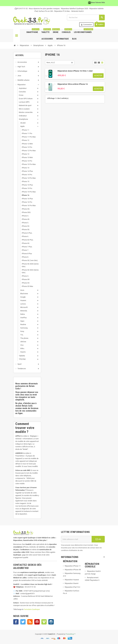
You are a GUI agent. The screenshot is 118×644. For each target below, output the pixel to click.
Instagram (51, 622)
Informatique (63, 39)
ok (98, 539)
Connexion (86, 25)
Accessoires (47, 39)
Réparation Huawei (72, 580)
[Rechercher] (86, 17)
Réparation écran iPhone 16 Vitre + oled (75, 71)
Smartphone (33, 31)
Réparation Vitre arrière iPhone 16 (73, 84)
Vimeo (44, 622)
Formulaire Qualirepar (32, 609)
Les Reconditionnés (83, 31)
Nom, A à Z (51, 63)
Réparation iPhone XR (73, 570)
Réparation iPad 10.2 (72, 587)
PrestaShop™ (71, 634)
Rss (30, 622)
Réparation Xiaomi (72, 583)
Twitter (23, 622)
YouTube (37, 622)
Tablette (46, 31)
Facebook (16, 622)
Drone (56, 31)
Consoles (67, 31)
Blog (74, 39)
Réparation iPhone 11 (73, 566)
